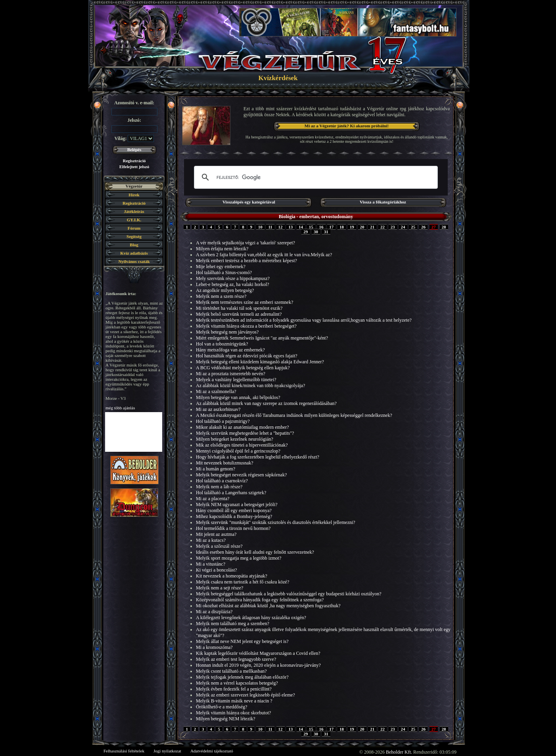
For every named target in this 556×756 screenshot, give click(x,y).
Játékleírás (134, 211)
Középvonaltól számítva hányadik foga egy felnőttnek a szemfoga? (260, 600)
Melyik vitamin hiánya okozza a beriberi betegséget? (246, 326)
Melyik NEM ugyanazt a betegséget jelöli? (237, 505)
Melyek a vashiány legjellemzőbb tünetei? (236, 380)
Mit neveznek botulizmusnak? (225, 463)
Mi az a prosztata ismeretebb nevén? (231, 374)
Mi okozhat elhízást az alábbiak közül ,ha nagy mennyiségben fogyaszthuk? (268, 606)
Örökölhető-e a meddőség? (221, 707)
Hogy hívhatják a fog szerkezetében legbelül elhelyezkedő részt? (258, 457)
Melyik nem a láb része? (219, 487)
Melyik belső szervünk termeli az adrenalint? (239, 314)
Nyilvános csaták (134, 261)
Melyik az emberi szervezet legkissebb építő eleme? (245, 695)
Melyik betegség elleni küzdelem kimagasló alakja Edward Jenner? (260, 362)
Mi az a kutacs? (211, 540)
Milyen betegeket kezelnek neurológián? (235, 439)
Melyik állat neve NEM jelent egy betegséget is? (242, 641)
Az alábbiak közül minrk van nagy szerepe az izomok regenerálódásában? (266, 403)
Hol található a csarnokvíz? (222, 481)
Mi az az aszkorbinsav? (218, 409)
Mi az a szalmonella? (216, 391)
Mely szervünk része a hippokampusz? (233, 278)
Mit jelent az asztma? (216, 534)
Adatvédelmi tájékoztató (212, 751)
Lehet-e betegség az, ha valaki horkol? (233, 284)
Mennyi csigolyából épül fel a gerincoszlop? (238, 451)
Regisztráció (134, 161)
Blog (134, 245)
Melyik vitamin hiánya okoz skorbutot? (233, 713)
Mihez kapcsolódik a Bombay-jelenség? (234, 516)
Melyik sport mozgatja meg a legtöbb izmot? (239, 558)
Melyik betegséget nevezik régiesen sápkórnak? (241, 475)
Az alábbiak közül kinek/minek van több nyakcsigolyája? (250, 386)
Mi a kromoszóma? (214, 647)
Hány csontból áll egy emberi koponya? (234, 510)
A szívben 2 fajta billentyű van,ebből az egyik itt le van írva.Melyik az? (264, 255)
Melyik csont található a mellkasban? (231, 671)
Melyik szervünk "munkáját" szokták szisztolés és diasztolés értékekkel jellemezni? (276, 522)
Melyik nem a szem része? (221, 296)
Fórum (134, 228)
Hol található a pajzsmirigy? (223, 421)
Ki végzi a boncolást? (217, 570)
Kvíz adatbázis (134, 253)
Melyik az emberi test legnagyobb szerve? (236, 659)
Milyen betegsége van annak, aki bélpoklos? (238, 397)
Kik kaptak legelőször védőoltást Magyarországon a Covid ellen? (258, 653)
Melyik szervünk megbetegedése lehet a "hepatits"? (245, 433)
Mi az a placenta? (213, 499)
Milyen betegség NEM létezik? (226, 719)
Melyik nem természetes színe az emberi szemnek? (244, 302)
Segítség (134, 236)
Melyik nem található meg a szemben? (233, 624)
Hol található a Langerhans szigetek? (231, 493)
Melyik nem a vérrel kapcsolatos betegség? (237, 683)
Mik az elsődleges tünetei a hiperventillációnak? (242, 445)
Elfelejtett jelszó (134, 167)
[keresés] (315, 177)
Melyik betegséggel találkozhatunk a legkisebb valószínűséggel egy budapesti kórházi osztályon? (289, 594)
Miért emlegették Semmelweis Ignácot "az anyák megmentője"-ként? (262, 338)
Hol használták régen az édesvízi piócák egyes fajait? (247, 356)
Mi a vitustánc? (211, 564)
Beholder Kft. (399, 752)
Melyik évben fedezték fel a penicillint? (234, 689)
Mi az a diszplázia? (214, 612)
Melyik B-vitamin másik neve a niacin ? (234, 701)
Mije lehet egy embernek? (221, 267)
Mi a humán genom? (216, 469)
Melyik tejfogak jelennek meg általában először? (242, 677)
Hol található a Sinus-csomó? (224, 272)
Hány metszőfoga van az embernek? (230, 350)
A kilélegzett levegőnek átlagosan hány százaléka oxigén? (251, 618)
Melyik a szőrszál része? (219, 546)
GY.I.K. (134, 220)
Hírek (134, 195)
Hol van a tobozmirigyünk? (222, 344)
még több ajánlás (120, 408)
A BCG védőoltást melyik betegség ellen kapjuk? (243, 368)
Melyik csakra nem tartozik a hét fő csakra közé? (243, 582)
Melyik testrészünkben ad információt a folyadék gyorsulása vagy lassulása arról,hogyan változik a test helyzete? (304, 320)
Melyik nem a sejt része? (220, 588)
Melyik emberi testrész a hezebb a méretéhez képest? (246, 261)
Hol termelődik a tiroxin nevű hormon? (233, 528)
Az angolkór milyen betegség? (225, 290)
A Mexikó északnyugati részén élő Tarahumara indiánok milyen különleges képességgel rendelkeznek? (294, 415)
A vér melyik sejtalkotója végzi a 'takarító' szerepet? (245, 243)
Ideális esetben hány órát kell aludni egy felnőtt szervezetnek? (255, 552)
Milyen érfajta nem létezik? (222, 249)
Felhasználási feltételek (124, 751)
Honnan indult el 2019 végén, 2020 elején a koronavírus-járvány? (258, 665)
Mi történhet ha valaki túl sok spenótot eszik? (239, 308)
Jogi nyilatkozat (167, 751)
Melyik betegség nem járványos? (227, 332)
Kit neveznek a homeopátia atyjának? (232, 576)
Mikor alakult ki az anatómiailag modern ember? (243, 427)
